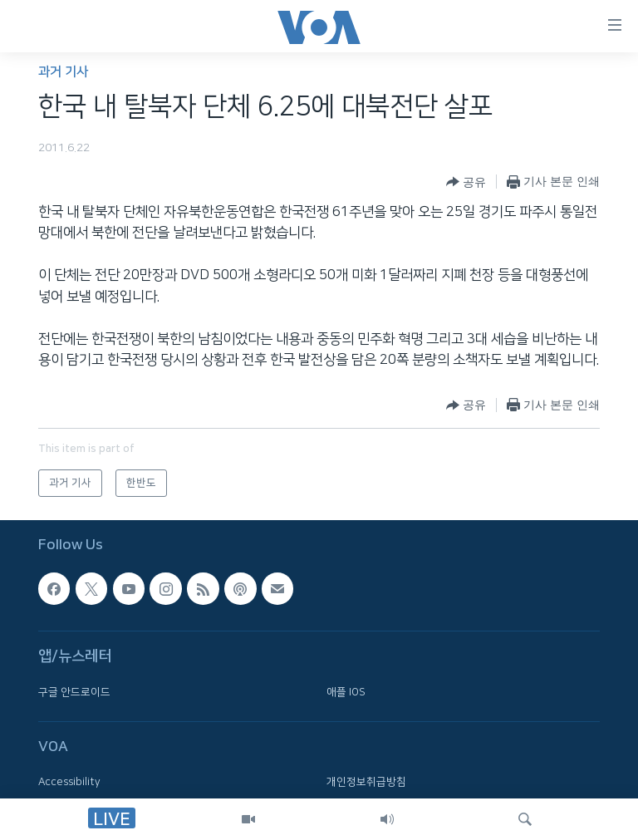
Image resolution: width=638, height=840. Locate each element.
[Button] (466, 182)
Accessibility (69, 783)
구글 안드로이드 (74, 692)
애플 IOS (346, 692)
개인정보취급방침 (366, 783)
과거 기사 (63, 72)
